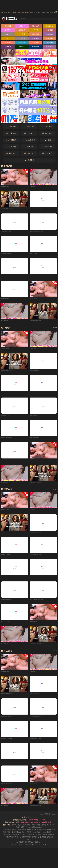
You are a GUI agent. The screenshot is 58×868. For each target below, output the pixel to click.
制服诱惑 (11, 141)
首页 (3, 12)
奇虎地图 (22, 853)
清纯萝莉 (49, 39)
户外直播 (8, 47)
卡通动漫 (41, 12)
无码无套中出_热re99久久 (39, 418)
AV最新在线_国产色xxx (38, 581)
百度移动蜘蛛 (26, 850)
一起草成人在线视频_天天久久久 (42, 698)
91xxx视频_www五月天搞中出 (12, 463)
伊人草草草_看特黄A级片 (10, 418)
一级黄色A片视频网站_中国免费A (14, 232)
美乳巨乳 (29, 147)
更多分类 (29, 161)
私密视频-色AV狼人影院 (10, 187)
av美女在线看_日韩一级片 (11, 581)
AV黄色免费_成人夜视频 (39, 255)
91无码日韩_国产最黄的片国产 (13, 255)
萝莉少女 (29, 154)
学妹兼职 (36, 43)
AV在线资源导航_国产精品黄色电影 (14, 744)
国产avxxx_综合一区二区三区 (12, 626)
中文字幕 (31, 12)
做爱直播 (36, 47)
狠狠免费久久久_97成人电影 (40, 277)
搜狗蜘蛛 (51, 850)
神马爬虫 (43, 850)
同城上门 (8, 39)
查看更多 (52, 167)
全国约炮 (22, 39)
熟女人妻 (11, 154)
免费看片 (8, 31)
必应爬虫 (30, 853)
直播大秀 (22, 47)
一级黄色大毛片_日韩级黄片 (40, 440)
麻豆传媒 (47, 134)
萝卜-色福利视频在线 (37, 187)
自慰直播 (49, 47)
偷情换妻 (49, 35)
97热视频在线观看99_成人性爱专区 (14, 603)
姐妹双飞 (49, 27)
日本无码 (36, 35)
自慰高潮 (8, 27)
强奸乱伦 (8, 35)
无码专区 (50, 12)
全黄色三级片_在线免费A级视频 (13, 721)
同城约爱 (8, 43)
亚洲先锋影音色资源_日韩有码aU (14, 440)
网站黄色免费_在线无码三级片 (41, 372)
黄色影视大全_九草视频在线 (12, 558)
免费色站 (36, 31)
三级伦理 (30, 141)
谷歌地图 (35, 850)
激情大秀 (22, 27)
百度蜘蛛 (16, 850)
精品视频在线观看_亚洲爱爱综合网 (43, 766)
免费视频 (49, 31)
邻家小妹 (36, 39)
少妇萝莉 (49, 43)
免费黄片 (22, 31)
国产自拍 (11, 12)
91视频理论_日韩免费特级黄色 (41, 395)
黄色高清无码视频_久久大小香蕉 (13, 789)
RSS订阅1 (7, 850)
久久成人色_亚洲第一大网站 (12, 766)
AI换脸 (48, 141)
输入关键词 (28, 19)
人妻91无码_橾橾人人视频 (11, 395)
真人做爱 (36, 27)
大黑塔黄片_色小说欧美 (10, 300)
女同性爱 (47, 154)
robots (38, 853)
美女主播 (21, 12)
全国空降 (22, 43)
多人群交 (11, 147)
